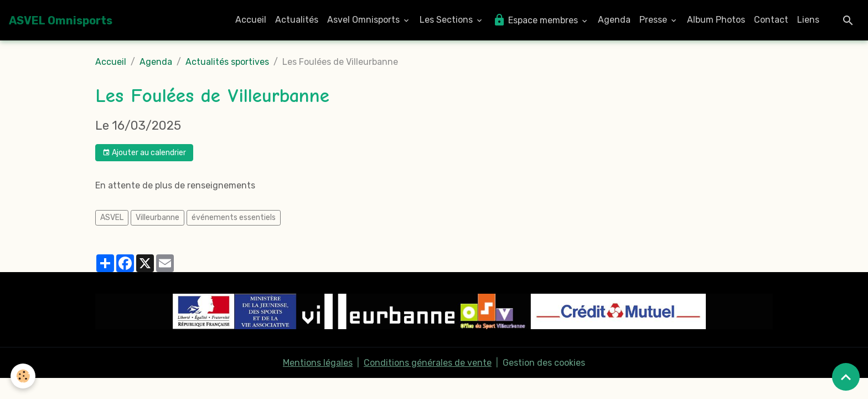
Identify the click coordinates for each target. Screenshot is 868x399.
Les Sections (447, 20)
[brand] (61, 21)
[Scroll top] (846, 377)
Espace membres (536, 20)
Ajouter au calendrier (144, 153)
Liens (808, 20)
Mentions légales (318, 363)
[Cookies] (24, 376)
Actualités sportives (227, 62)
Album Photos (716, 20)
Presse (654, 20)
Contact (771, 20)
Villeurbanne (157, 218)
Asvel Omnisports (365, 20)
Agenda (614, 20)
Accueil (251, 20)
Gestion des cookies (544, 363)
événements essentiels (234, 218)
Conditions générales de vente (428, 363)
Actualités (297, 20)
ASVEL (112, 218)
